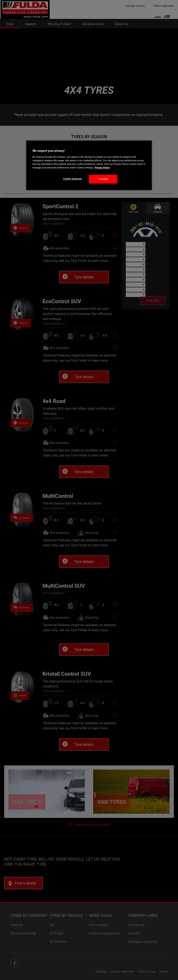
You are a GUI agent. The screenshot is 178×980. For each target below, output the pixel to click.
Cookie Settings (73, 179)
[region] (89, 165)
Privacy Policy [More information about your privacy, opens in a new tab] (102, 168)
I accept (103, 179)
